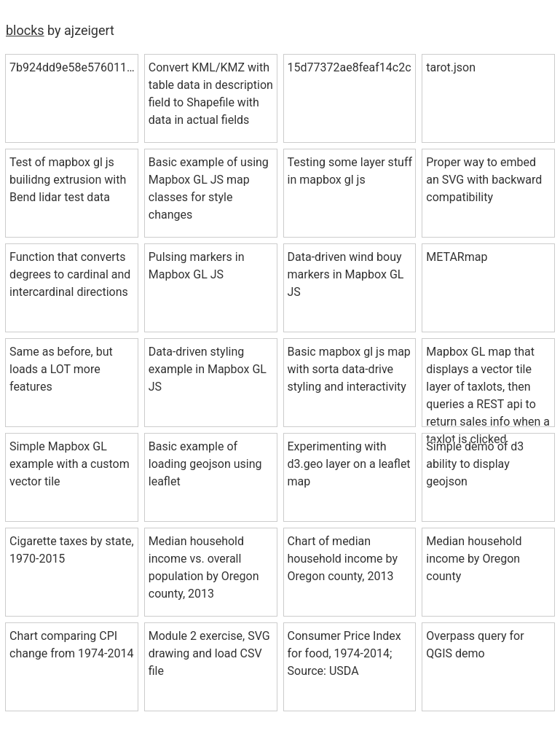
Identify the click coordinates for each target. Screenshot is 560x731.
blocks (25, 30)
